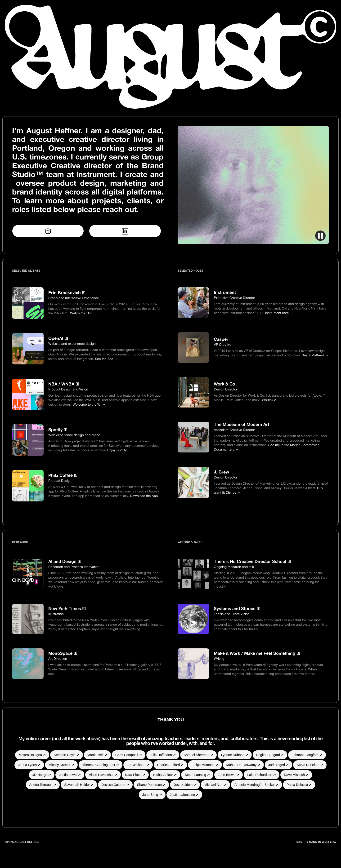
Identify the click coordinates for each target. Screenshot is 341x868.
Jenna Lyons (29, 765)
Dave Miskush (296, 775)
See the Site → (106, 359)
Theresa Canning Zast (100, 765)
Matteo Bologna (32, 755)
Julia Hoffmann (163, 755)
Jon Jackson (138, 765)
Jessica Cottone (115, 785)
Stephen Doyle (67, 755)
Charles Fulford (170, 765)
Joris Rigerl (278, 765)
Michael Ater (215, 785)
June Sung (152, 795)
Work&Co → (271, 400)
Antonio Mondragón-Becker (256, 785)
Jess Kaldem (185, 785)
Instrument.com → (279, 313)
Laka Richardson (262, 775)
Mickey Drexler (61, 765)
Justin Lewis (70, 775)
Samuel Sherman (198, 755)
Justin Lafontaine (184, 795)
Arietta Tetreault (43, 785)
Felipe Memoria (205, 765)
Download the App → (146, 496)
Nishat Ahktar (165, 775)
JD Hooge (42, 775)
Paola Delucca (299, 785)
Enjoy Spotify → (119, 450)
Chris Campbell (129, 755)
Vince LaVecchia (103, 775)
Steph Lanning (197, 775)
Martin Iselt (97, 755)
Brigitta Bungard (270, 755)
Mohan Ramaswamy (243, 765)
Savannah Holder (79, 785)
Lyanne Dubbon (235, 755)
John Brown (229, 775)
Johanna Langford (307, 755)
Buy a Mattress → (315, 355)
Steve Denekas (310, 765)
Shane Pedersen (151, 785)
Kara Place (135, 775)
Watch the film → (83, 313)
